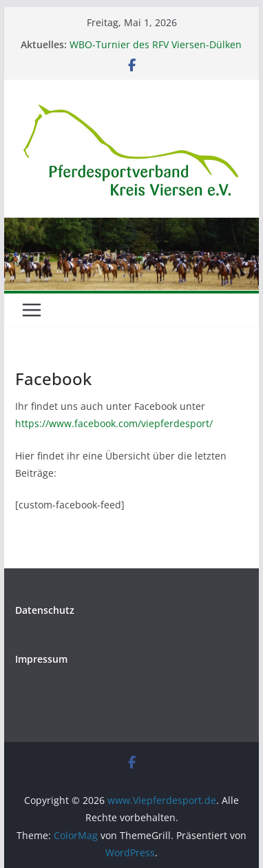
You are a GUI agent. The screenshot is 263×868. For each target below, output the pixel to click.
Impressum (41, 659)
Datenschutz (45, 610)
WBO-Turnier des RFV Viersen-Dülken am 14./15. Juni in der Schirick (156, 51)
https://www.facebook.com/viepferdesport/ (114, 423)
